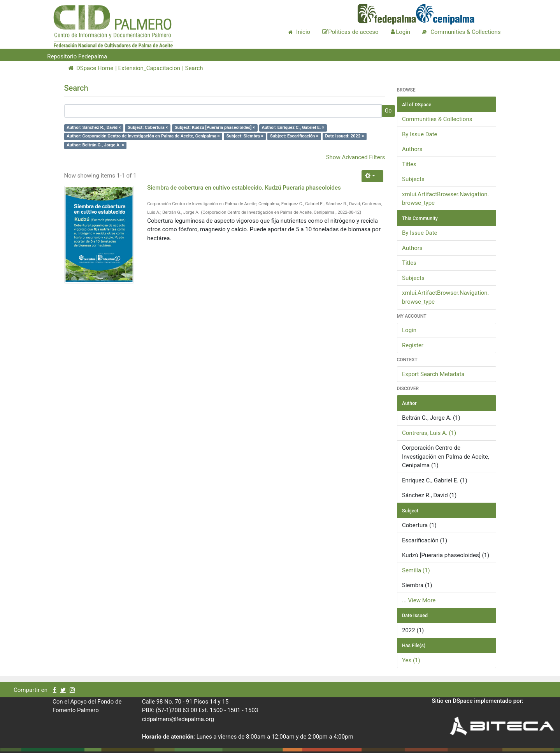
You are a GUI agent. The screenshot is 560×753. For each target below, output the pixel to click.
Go (388, 111)
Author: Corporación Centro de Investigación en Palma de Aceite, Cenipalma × (143, 136)
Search (194, 68)
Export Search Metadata (433, 374)
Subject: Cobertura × (148, 128)
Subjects (413, 179)
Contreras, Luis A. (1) (429, 433)
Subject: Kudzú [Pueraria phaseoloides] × (215, 128)
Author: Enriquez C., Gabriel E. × (293, 128)
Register (413, 345)
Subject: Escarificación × (294, 136)
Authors (412, 149)
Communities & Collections (437, 119)
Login (409, 330)
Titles (409, 164)
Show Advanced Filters (356, 157)
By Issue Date (420, 134)
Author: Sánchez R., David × (94, 128)
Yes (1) (411, 660)
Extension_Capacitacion (149, 68)
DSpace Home (91, 68)
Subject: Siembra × (245, 136)
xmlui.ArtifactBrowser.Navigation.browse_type (446, 199)
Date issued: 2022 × (344, 136)
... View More (419, 600)
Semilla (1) (416, 570)
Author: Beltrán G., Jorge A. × (95, 145)
